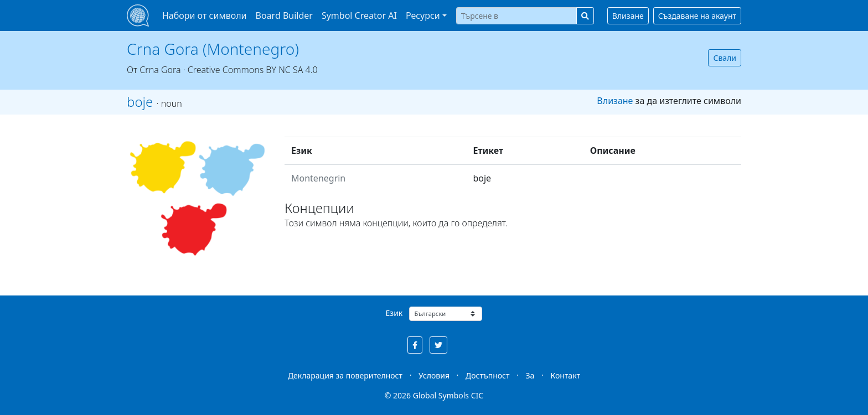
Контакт (565, 375)
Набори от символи (205, 15)
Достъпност (487, 375)
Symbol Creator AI (359, 15)
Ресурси (423, 15)
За (530, 375)
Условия (434, 375)
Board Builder (284, 15)
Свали (725, 58)
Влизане (628, 16)
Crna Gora (160, 70)
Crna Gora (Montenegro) (213, 49)
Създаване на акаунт (697, 16)
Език (394, 313)
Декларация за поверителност (345, 375)
